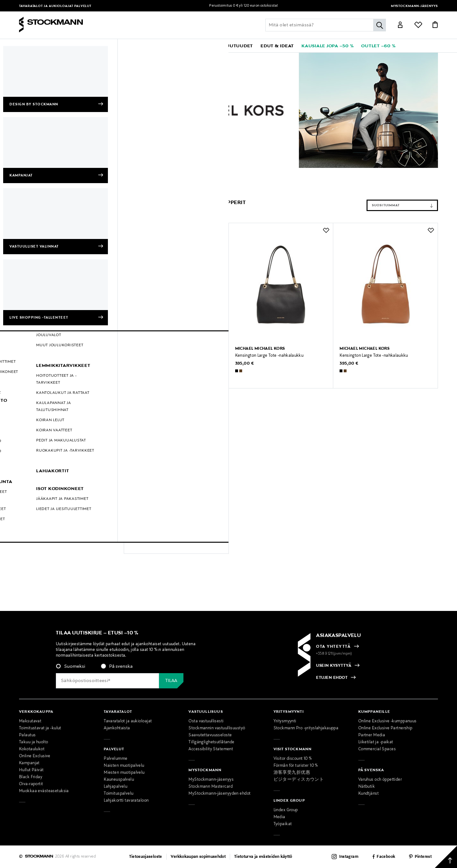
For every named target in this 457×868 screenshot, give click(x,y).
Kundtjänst (368, 794)
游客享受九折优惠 (292, 773)
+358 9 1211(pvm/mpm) (334, 654)
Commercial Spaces (377, 749)
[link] (204, 46)
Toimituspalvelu (119, 794)
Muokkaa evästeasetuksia (44, 791)
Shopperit (128, 173)
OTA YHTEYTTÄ (333, 647)
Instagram (349, 857)
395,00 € (245, 364)
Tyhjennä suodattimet (75, 187)
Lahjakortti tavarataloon (126, 801)
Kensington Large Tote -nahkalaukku (269, 356)
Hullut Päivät (31, 770)
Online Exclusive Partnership (385, 728)
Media (279, 817)
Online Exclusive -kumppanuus (387, 721)
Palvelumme (116, 759)
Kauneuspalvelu (119, 780)
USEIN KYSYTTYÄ (334, 666)
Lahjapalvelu (116, 787)
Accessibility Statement (211, 749)
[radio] (70, 666)
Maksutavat (30, 721)
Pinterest (423, 857)
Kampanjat (29, 763)
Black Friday (31, 777)
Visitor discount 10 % (293, 759)
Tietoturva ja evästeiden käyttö (263, 857)
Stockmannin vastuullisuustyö (217, 728)
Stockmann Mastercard (211, 787)
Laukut (108, 173)
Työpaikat (283, 824)
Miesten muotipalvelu (124, 773)
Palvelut (83, 6)
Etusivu (26, 173)
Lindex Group (286, 810)
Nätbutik (367, 787)
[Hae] (380, 25)
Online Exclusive (35, 756)
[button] (63, 46)
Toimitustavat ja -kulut (40, 728)
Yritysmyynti (285, 721)
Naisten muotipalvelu (124, 766)
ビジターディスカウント (299, 780)
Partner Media (372, 735)
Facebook (386, 857)
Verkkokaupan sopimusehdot (198, 857)
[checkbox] (134, 668)
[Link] (400, 26)
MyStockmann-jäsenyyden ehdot (219, 794)
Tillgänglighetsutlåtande (211, 742)
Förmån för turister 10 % (296, 766)
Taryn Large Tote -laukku (153, 521)
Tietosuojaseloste (146, 857)
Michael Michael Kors (59, 173)
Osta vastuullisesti (206, 721)
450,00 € (140, 364)
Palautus (27, 735)
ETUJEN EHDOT (332, 678)
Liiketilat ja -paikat (376, 742)
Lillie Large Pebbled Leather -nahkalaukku (169, 356)
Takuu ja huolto (33, 742)
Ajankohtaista (117, 728)
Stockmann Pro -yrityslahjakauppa (306, 728)
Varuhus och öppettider (380, 780)
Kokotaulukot (32, 749)
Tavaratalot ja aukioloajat (47, 6)
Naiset (91, 173)
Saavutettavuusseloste (210, 735)
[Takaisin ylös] (446, 857)
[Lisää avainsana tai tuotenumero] (326, 25)
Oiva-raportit (31, 784)
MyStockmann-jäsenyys (414, 6)
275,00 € (140, 529)
